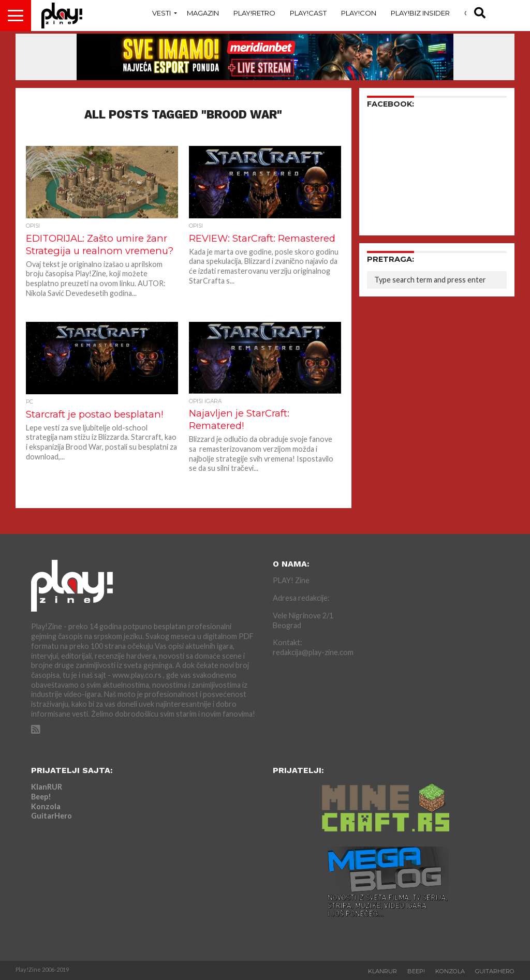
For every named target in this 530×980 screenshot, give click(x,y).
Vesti (161, 13)
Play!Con (359, 13)
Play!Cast (308, 13)
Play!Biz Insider (420, 13)
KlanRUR (47, 787)
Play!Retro (254, 13)
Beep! (41, 797)
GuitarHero (51, 816)
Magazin (203, 13)
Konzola (46, 806)
